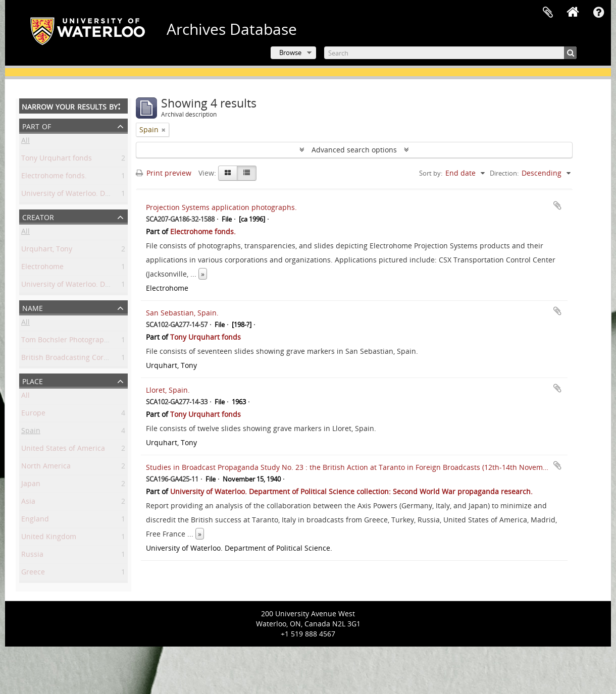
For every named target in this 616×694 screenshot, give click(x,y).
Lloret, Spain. (168, 390)
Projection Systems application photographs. (221, 207)
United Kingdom (49, 538)
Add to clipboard (557, 205)
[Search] (450, 53)
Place (33, 380)
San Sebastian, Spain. (182, 313)
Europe (33, 415)
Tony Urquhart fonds (57, 160)
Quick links (598, 13)
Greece (33, 574)
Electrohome (42, 268)
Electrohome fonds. (54, 177)
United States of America (63, 450)
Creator (38, 216)
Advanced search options (354, 150)
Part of (37, 125)
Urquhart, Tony (47, 251)
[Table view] (247, 173)
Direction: (504, 173)
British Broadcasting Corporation (77, 359)
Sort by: (431, 173)
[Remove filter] (164, 130)
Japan (31, 485)
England (35, 521)
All (25, 142)
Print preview (164, 173)
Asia (28, 503)
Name (33, 307)
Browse (290, 52)
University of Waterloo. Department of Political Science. (114, 286)
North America (46, 468)
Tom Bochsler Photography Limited (80, 341)
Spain (31, 432)
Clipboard (548, 13)
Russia (32, 556)
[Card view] (228, 173)
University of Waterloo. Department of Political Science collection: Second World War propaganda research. (351, 491)
